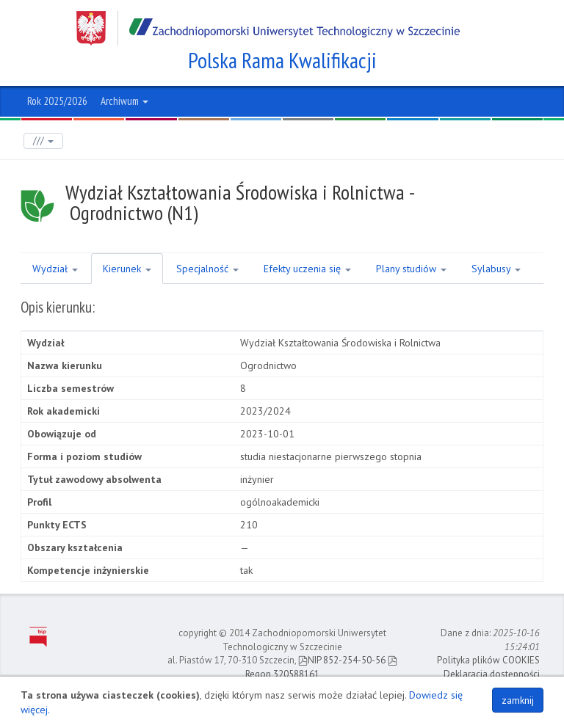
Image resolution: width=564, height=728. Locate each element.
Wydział (55, 269)
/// (43, 141)
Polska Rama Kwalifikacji (282, 60)
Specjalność (207, 269)
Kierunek (127, 269)
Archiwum (124, 101)
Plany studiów (411, 269)
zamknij (518, 700)
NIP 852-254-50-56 (342, 660)
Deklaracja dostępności (492, 674)
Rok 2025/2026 (57, 101)
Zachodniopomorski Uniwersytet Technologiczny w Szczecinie (268, 28)
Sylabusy (496, 269)
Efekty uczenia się (307, 269)
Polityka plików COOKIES (488, 660)
